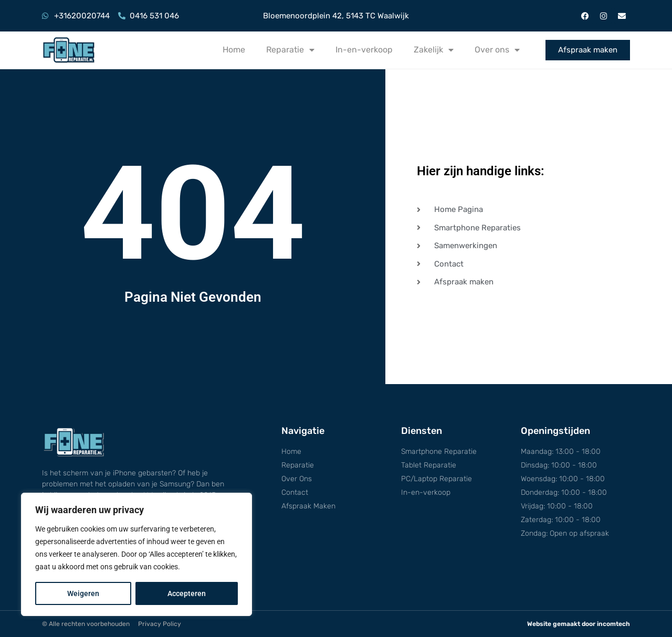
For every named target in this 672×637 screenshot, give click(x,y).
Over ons (497, 50)
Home (234, 50)
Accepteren (187, 593)
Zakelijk (434, 50)
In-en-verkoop (364, 50)
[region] (136, 555)
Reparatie (290, 50)
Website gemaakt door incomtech (579, 624)
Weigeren (83, 593)
